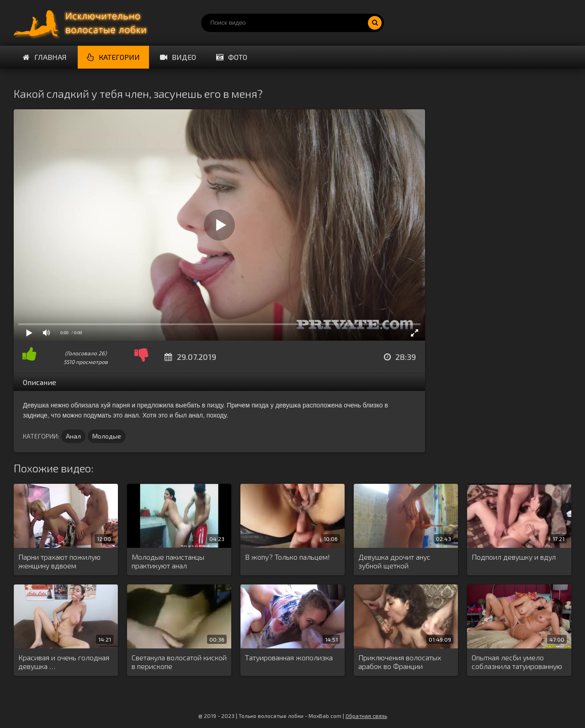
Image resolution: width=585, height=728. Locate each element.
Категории (113, 57)
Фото (232, 57)
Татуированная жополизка (289, 657)
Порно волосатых (82, 23)
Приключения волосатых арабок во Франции (400, 662)
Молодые (107, 436)
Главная (45, 57)
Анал (73, 436)
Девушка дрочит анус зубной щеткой (394, 561)
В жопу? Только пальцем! (287, 557)
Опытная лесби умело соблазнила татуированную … (517, 662)
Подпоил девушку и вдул (514, 557)
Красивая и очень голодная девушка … (64, 662)
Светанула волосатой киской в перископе (179, 662)
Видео (178, 57)
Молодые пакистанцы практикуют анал (168, 561)
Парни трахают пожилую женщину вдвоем (59, 561)
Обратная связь (366, 716)
